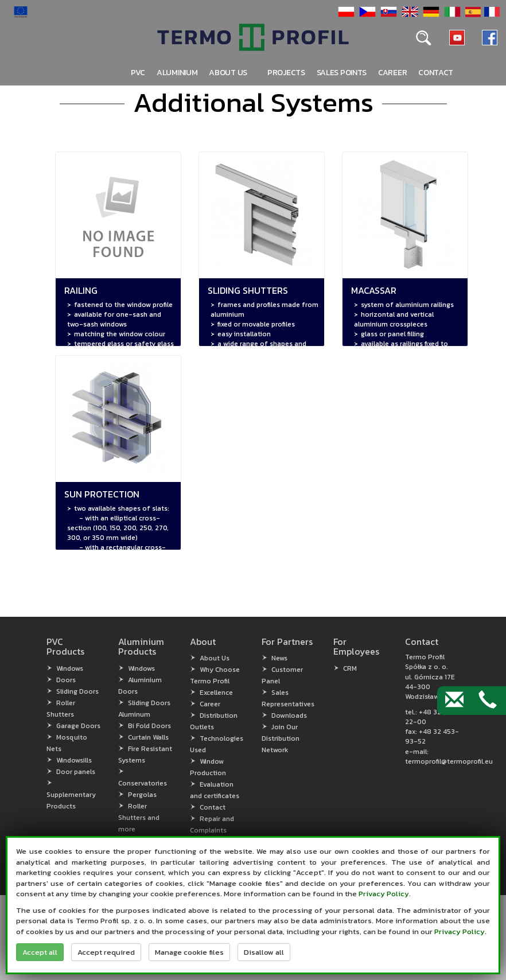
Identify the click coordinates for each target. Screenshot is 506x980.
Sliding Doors (77, 691)
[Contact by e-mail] (454, 701)
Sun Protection (102, 494)
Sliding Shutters (248, 290)
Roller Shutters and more (139, 818)
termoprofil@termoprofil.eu (449, 761)
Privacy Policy (384, 894)
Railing (81, 290)
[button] (345, 11)
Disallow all (264, 952)
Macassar (374, 290)
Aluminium (177, 73)
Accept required (106, 952)
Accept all (40, 952)
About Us (215, 658)
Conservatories (143, 783)
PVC (138, 73)
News (279, 658)
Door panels (76, 772)
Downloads (289, 715)
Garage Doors (78, 726)
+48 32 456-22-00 (432, 717)
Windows (70, 668)
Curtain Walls (148, 737)
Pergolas (142, 795)
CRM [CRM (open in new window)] (350, 668)
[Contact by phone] (488, 701)
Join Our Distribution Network (281, 738)
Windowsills (74, 760)
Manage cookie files (189, 952)
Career (392, 73)
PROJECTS (286, 73)
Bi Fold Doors (149, 726)
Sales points (342, 73)
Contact (436, 73)
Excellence (216, 693)
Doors (66, 680)
